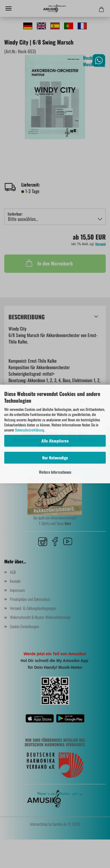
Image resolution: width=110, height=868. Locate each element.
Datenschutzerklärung (30, 430)
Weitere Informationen (55, 472)
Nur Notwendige (55, 458)
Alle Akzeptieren (55, 441)
